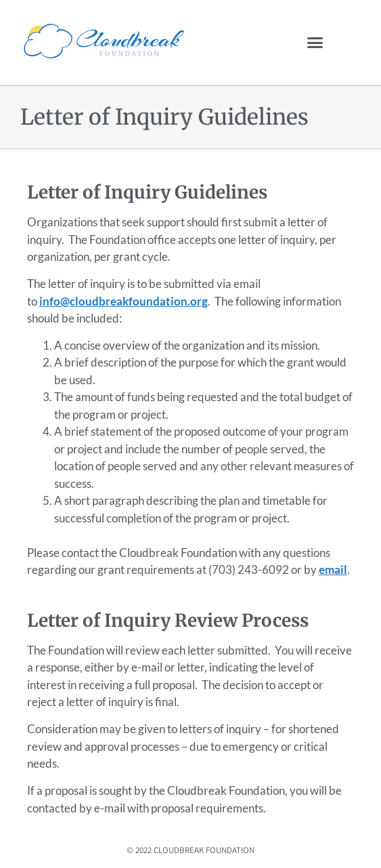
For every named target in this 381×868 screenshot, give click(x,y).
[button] (315, 43)
